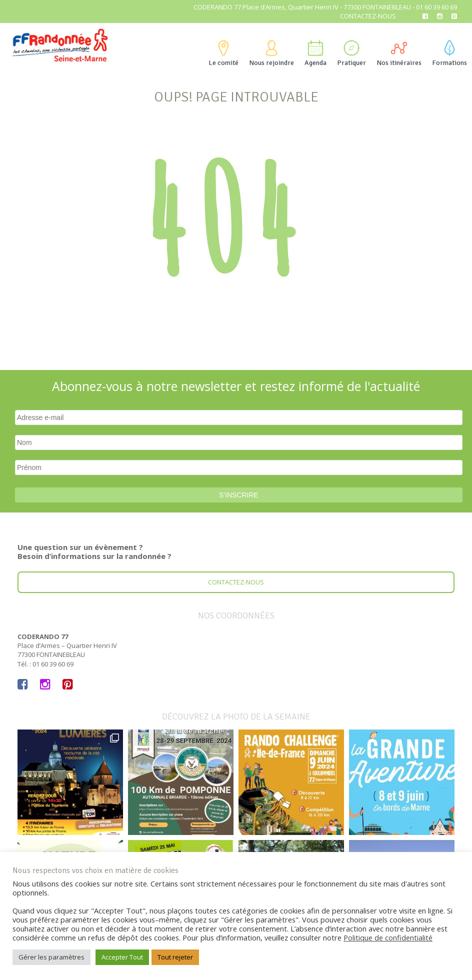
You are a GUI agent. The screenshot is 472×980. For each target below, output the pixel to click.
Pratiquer (351, 53)
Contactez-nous (368, 16)
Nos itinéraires (399, 53)
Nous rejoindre (271, 53)
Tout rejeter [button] (175, 957)
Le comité (223, 53)
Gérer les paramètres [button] (51, 957)
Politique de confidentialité (388, 937)
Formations (449, 53)
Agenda (315, 53)
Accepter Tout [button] (122, 957)
